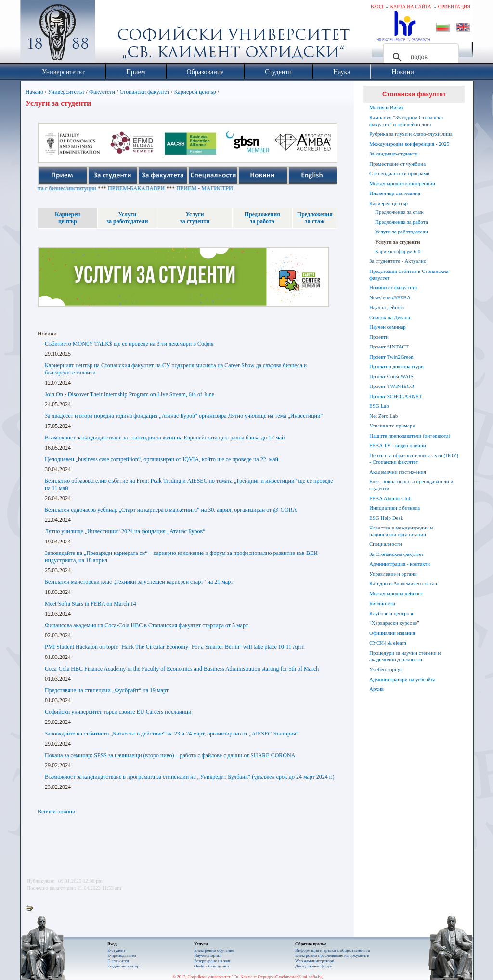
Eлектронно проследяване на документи (332, 955)
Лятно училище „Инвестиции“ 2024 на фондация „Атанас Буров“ (125, 531)
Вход (377, 6)
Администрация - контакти (400, 564)
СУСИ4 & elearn (388, 643)
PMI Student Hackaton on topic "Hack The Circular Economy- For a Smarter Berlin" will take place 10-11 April (175, 647)
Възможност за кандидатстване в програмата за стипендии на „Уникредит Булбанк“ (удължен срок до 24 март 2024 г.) (189, 777)
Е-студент (117, 950)
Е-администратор (123, 966)
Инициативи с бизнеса (395, 508)
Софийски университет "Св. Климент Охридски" (112, 34)
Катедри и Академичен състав (403, 583)
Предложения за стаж (399, 212)
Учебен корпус (386, 669)
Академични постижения (398, 472)
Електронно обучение (214, 950)
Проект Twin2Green (391, 357)
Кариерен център (195, 92)
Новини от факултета (393, 287)
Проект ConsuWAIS (391, 376)
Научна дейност (387, 307)
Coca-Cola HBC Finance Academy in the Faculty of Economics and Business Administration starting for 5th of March (182, 669)
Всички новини (56, 812)
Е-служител (118, 961)
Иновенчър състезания (395, 193)
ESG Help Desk (386, 518)
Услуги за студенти (398, 242)
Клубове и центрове (392, 613)
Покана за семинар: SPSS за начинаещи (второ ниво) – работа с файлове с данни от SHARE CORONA (170, 755)
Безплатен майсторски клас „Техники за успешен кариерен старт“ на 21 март (139, 582)
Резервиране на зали (213, 961)
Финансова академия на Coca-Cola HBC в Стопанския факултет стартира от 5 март (146, 625)
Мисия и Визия (386, 107)
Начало (34, 92)
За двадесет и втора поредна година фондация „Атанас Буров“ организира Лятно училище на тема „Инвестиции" (184, 416)
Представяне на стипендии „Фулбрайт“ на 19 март (107, 690)
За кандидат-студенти (394, 154)
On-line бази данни (211, 966)
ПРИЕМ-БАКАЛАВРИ (153, 188)
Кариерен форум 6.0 (398, 251)
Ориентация (454, 6)
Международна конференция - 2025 (409, 144)
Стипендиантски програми (399, 173)
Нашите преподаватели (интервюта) (410, 436)
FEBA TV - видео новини (398, 445)
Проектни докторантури (396, 366)
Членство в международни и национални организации (401, 531)
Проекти (379, 337)
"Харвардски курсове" (394, 623)
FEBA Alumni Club (390, 498)
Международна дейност (396, 593)
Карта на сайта (410, 6)
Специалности (386, 544)
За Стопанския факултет (396, 554)
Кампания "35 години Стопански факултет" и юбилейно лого (406, 121)
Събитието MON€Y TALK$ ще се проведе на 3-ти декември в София (129, 344)
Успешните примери (392, 426)
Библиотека (382, 603)
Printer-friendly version (32, 908)
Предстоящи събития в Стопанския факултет (409, 274)
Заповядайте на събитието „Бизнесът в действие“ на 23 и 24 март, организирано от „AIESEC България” (172, 734)
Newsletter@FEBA (390, 297)
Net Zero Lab (383, 416)
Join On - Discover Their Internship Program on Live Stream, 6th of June (130, 394)
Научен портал (208, 955)
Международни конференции (402, 183)
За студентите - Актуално (398, 261)
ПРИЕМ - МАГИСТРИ (221, 188)
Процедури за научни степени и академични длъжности (405, 656)
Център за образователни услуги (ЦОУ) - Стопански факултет (414, 459)
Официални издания (392, 633)
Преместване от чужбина (397, 164)
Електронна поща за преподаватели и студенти (411, 485)
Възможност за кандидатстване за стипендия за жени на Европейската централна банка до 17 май (165, 438)
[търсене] (420, 57)
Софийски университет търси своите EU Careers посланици (118, 712)
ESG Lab (379, 406)
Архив (376, 689)
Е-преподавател (122, 955)
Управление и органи (393, 574)
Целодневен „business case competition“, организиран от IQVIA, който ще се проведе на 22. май (162, 459)
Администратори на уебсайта (402, 679)
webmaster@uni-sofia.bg (301, 977)
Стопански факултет (144, 92)
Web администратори (315, 961)
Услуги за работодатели (402, 232)
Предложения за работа (402, 222)
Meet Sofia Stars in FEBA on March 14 (91, 604)
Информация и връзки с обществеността (332, 950)
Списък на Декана (390, 317)
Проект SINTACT (389, 347)
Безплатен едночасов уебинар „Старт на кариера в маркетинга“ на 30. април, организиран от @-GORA (171, 510)
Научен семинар (388, 327)
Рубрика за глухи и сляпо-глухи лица (411, 134)
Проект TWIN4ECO (392, 386)
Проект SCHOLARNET (396, 396)
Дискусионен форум (314, 966)
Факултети (102, 92)
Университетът (66, 92)
